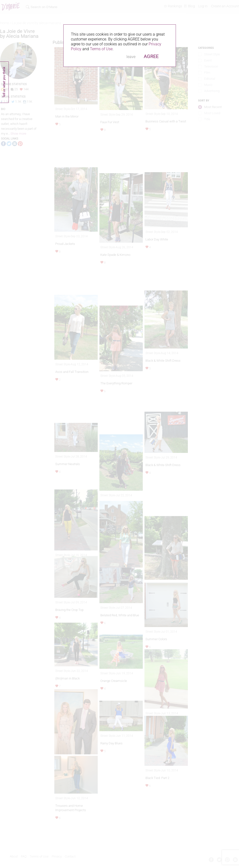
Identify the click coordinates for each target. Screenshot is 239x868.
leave (131, 57)
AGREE (151, 56)
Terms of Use (101, 49)
